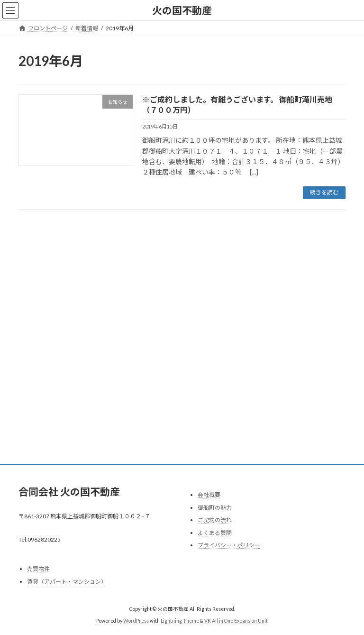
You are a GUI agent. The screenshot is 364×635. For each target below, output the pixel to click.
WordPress (136, 621)
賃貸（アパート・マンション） (67, 582)
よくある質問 (215, 532)
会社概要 (209, 495)
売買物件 (38, 569)
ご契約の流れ (215, 520)
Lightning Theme (180, 621)
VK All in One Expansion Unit (236, 621)
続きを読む (324, 192)
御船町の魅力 (215, 507)
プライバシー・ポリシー (229, 545)
